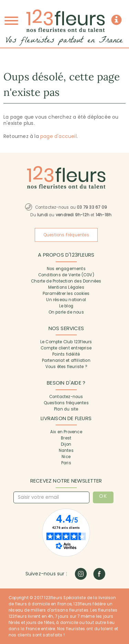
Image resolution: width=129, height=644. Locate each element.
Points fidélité (66, 354)
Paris (66, 463)
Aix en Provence (66, 432)
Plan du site (66, 409)
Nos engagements (66, 269)
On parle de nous (66, 312)
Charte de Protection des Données (66, 281)
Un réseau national (66, 300)
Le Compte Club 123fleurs (66, 342)
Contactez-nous (66, 397)
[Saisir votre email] (51, 497)
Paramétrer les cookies (66, 294)
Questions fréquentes (66, 403)
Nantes (66, 450)
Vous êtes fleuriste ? (66, 367)
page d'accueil (58, 136)
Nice (66, 457)
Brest (66, 438)
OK (103, 496)
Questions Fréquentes (66, 235)
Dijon (66, 444)
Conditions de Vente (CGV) (66, 275)
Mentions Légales (66, 287)
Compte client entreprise (66, 348)
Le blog (66, 306)
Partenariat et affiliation (66, 360)
